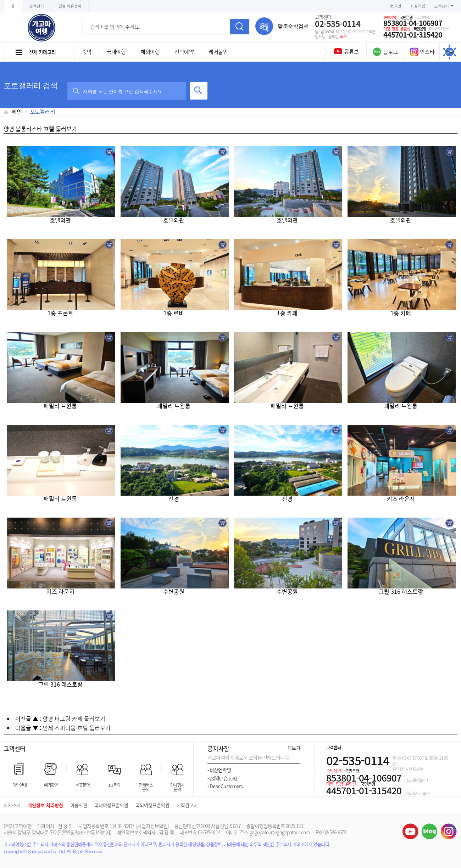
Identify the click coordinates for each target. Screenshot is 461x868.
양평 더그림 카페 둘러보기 (74, 718)
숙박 (87, 52)
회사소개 (12, 805)
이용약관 (79, 805)
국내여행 (116, 52)
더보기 (294, 748)
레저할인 (218, 52)
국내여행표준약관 (111, 805)
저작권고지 (187, 805)
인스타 (422, 52)
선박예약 (184, 52)
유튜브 (410, 831)
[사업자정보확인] (152, 826)
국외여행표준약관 (152, 805)
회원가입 (418, 6)
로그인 (396, 6)
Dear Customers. (226, 786)
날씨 (450, 51)
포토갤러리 (43, 112)
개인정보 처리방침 (45, 805)
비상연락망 (219, 770)
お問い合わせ (223, 778)
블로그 (429, 831)
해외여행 (150, 52)
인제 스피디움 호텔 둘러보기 (77, 728)
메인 (17, 112)
